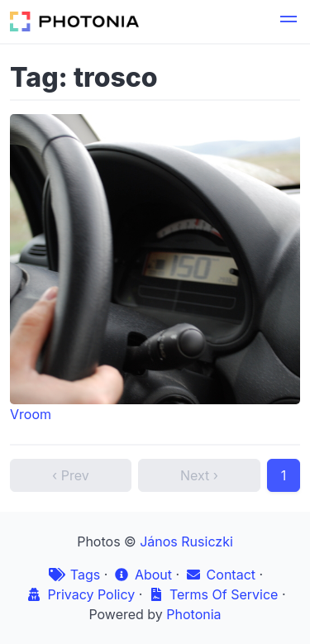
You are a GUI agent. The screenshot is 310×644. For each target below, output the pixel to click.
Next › (199, 475)
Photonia (193, 614)
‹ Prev (71, 475)
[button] (289, 21)
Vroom (155, 268)
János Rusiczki (186, 541)
